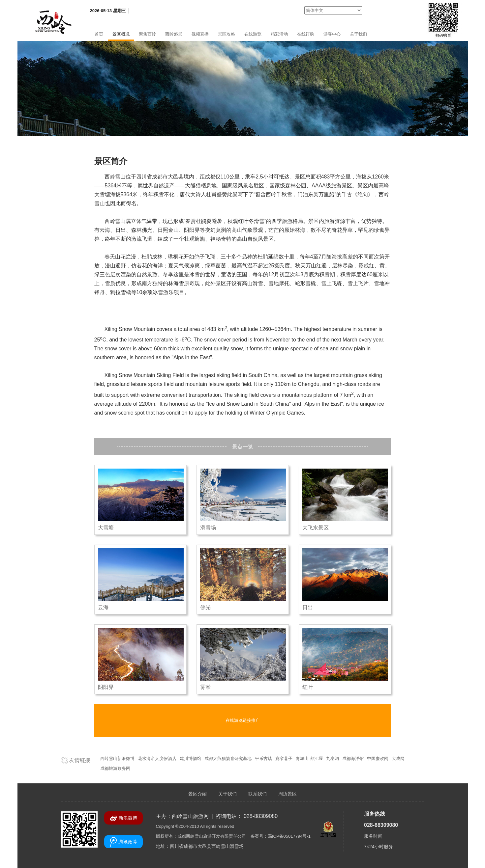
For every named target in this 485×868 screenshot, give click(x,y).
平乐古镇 (263, 759)
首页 (99, 34)
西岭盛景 (174, 34)
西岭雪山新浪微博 (117, 759)
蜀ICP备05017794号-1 (289, 836)
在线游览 (253, 34)
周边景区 (288, 794)
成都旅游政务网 (115, 768)
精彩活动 (279, 34)
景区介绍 (197, 794)
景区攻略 (227, 34)
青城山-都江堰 (309, 759)
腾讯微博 (123, 842)
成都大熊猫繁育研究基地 (228, 759)
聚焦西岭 (147, 34)
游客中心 (332, 34)
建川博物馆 (190, 759)
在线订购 (306, 34)
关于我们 (358, 34)
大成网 (398, 759)
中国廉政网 (378, 759)
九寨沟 (333, 759)
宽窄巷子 (284, 759)
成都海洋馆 (353, 759)
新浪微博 (123, 818)
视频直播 (200, 34)
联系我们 (258, 794)
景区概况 (121, 34)
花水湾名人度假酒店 (157, 759)
